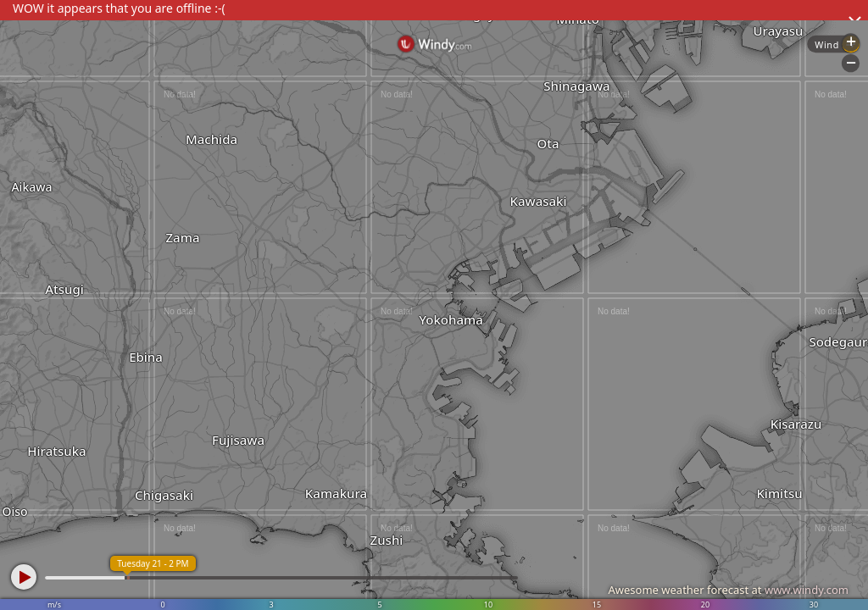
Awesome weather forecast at (728, 590)
